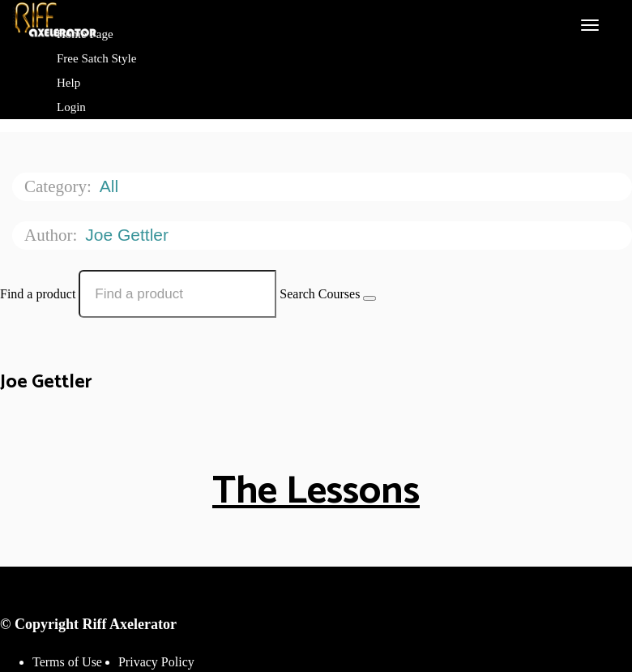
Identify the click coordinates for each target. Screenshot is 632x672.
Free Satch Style (96, 58)
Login (71, 107)
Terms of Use (67, 662)
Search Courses (320, 294)
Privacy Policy (156, 662)
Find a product (38, 294)
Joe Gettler (129, 235)
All (111, 186)
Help (68, 83)
